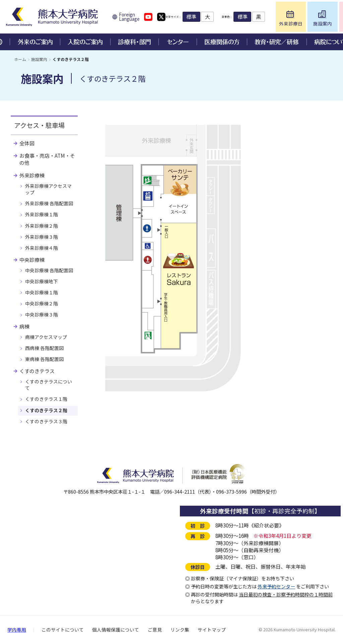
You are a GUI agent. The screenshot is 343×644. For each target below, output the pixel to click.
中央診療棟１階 (42, 292)
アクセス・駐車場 (39, 125)
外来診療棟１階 (42, 214)
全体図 (27, 143)
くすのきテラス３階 (46, 421)
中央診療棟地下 (42, 281)
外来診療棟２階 (42, 226)
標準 (209, 17)
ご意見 (155, 630)
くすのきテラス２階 (46, 410)
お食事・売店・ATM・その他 (47, 159)
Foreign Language (129, 17)
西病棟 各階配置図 (44, 348)
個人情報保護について (116, 630)
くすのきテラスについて (49, 385)
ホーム (20, 59)
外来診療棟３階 (42, 237)
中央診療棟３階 (42, 314)
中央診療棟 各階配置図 (49, 270)
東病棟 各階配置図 (44, 359)
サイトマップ (212, 630)
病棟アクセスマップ (46, 337)
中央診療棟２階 (42, 303)
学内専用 (17, 630)
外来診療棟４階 (42, 248)
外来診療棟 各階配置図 (49, 203)
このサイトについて (63, 630)
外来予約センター (276, 586)
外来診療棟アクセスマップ (48, 189)
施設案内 (39, 59)
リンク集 (180, 630)
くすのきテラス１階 (46, 399)
